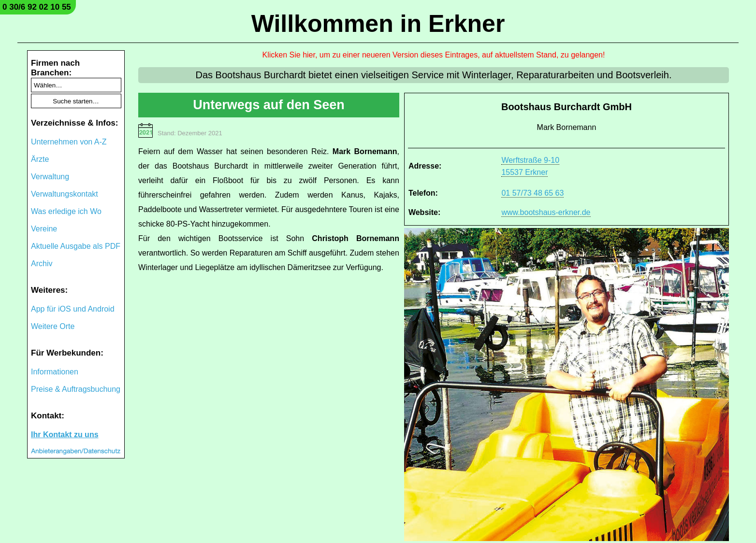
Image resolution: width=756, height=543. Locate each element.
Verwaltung (50, 177)
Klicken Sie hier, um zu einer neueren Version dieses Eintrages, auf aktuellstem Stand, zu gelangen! (434, 55)
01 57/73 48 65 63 (532, 193)
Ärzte (40, 159)
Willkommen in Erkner (378, 24)
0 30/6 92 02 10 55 (37, 7)
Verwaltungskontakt (65, 194)
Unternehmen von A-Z (69, 142)
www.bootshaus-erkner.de (546, 212)
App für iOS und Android (73, 309)
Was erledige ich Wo (66, 211)
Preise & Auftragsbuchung (76, 389)
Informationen (55, 372)
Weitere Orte (53, 326)
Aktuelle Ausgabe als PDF (76, 246)
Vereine (44, 229)
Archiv (42, 264)
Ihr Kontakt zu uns (65, 435)
